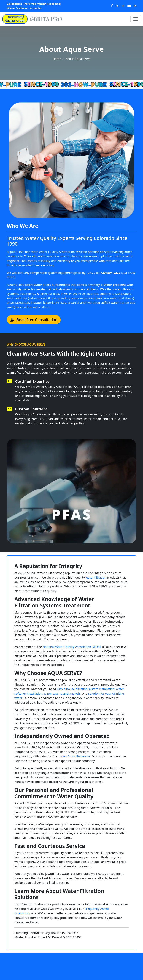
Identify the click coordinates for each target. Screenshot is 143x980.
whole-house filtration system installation (86, 689)
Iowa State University (75, 756)
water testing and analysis (62, 693)
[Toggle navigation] (136, 19)
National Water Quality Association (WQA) (72, 647)
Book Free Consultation (34, 320)
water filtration (96, 577)
